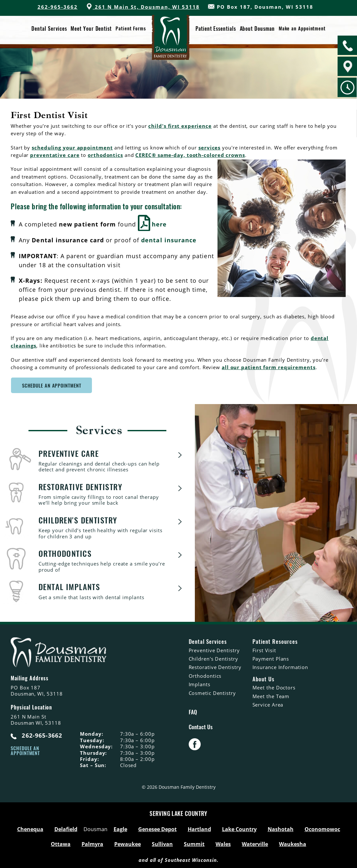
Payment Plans (271, 658)
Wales (223, 843)
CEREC (144, 155)
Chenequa (30, 829)
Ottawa (61, 843)
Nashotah (281, 829)
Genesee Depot (157, 829)
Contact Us (201, 726)
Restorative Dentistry (215, 667)
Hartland (199, 829)
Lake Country (239, 829)
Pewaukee (128, 843)
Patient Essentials (216, 28)
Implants (200, 684)
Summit (194, 843)
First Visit (264, 650)
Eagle (120, 829)
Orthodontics (205, 675)
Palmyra (92, 843)
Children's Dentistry (213, 658)
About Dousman (257, 28)
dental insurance (169, 240)
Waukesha (293, 843)
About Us (263, 678)
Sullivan (162, 843)
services (209, 148)
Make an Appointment (302, 28)
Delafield (66, 829)
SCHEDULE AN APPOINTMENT (52, 385)
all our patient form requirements (269, 367)
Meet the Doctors (274, 687)
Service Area (268, 704)
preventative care (55, 155)
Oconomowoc (322, 829)
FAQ (193, 711)
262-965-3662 (58, 7)
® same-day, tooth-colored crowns (198, 155)
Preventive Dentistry (214, 650)
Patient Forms (131, 28)
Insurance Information (280, 667)
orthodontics (105, 155)
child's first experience (180, 126)
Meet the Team (271, 696)
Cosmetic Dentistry (212, 692)
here (152, 224)
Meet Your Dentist (91, 28)
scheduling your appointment (72, 148)
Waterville (255, 843)
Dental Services (49, 28)
